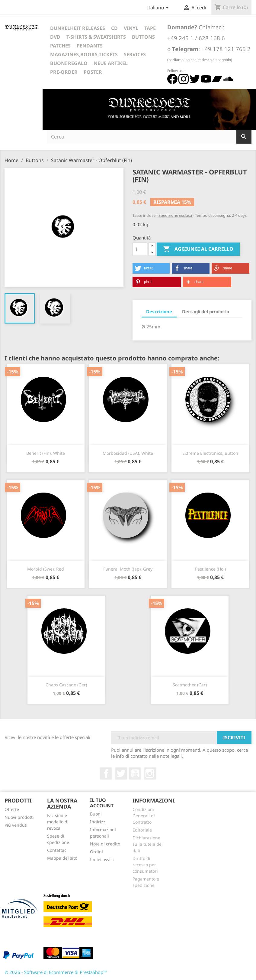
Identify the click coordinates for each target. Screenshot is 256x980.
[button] (151, 268)
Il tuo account (102, 803)
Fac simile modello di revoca (58, 822)
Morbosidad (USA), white (128, 453)
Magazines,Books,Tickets (84, 54)
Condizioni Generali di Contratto (144, 816)
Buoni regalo (69, 63)
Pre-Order (64, 72)
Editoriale (142, 830)
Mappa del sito (62, 858)
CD (114, 28)
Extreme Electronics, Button (210, 453)
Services (135, 54)
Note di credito (105, 844)
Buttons (143, 37)
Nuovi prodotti (19, 817)
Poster (93, 72)
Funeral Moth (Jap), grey (128, 569)
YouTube (135, 773)
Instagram (150, 773)
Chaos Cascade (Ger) (66, 685)
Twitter (121, 773)
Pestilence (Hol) (210, 569)
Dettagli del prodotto (206, 311)
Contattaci (57, 850)
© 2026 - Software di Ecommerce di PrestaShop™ (56, 972)
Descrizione (159, 311)
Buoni (96, 814)
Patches (60, 46)
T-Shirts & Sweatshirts (96, 37)
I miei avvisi (102, 860)
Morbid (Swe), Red (46, 569)
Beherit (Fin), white (46, 453)
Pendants (90, 46)
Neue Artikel (111, 63)
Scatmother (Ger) (190, 685)
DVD (55, 37)
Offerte (12, 809)
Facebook (106, 773)
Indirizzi (98, 822)
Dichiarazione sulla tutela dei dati (148, 844)
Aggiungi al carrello (198, 249)
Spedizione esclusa (176, 215)
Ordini (96, 852)
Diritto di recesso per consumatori (145, 865)
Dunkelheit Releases (78, 28)
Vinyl (131, 28)
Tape (150, 28)
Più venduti (16, 825)
